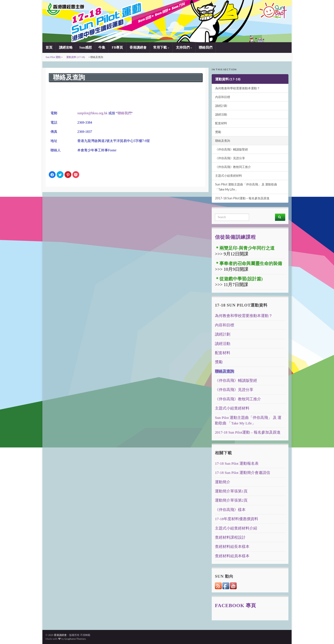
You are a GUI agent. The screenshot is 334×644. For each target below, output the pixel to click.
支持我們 (184, 47)
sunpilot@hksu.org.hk (92, 113)
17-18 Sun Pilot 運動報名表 (237, 463)
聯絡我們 (206, 47)
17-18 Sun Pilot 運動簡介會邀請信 (243, 473)
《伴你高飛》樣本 (230, 510)
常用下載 (161, 47)
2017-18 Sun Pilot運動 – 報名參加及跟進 (242, 198)
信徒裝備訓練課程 (235, 237)
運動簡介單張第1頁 (231, 491)
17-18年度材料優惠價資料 (237, 519)
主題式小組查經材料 (229, 176)
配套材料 (221, 123)
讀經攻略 (66, 47)
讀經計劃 (221, 106)
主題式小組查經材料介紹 (236, 528)
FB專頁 (117, 47)
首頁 (49, 47)
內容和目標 (223, 97)
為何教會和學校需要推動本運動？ (238, 88)
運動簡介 (223, 482)
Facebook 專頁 (235, 605)
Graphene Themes (75, 639)
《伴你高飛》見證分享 (230, 158)
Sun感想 (86, 47)
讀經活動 (221, 114)
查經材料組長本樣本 (232, 547)
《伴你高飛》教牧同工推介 (233, 167)
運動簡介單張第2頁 (231, 500)
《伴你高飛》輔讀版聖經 (232, 149)
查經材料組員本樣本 (232, 556)
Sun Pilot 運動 (53, 57)
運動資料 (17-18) (76, 57)
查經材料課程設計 (230, 537)
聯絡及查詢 (223, 141)
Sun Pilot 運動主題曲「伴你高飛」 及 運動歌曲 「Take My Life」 (246, 187)
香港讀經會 (138, 47)
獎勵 (218, 132)
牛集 (102, 47)
